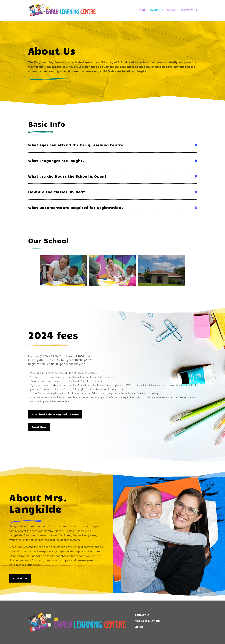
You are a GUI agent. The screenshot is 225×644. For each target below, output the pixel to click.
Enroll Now (39, 427)
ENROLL (139, 627)
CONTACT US (142, 615)
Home (142, 11)
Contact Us (189, 11)
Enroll (172, 11)
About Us (156, 11)
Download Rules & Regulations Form (55, 414)
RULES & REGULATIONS (148, 621)
